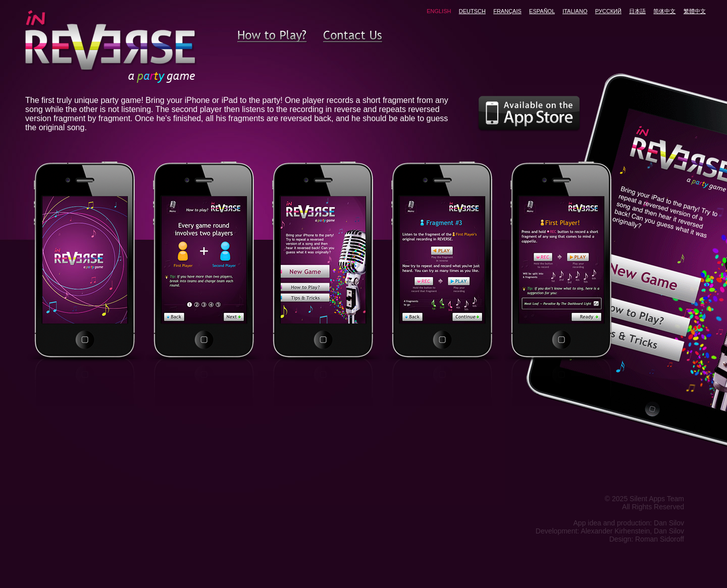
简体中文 (664, 11)
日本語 (637, 11)
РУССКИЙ (608, 11)
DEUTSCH (472, 11)
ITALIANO (575, 11)
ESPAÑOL (542, 11)
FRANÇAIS (507, 11)
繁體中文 (695, 11)
